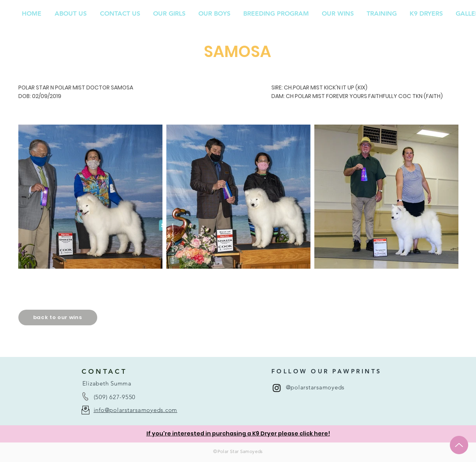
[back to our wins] (58, 318)
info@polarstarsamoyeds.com (136, 410)
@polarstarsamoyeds (315, 387)
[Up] (459, 445)
